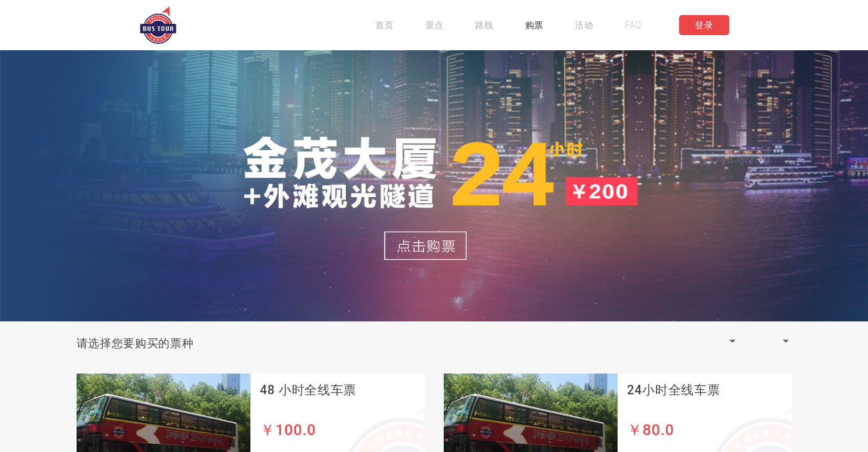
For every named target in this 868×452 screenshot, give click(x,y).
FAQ (633, 25)
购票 (534, 25)
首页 (384, 25)
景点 (435, 25)
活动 (584, 25)
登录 (704, 25)
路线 (484, 25)
